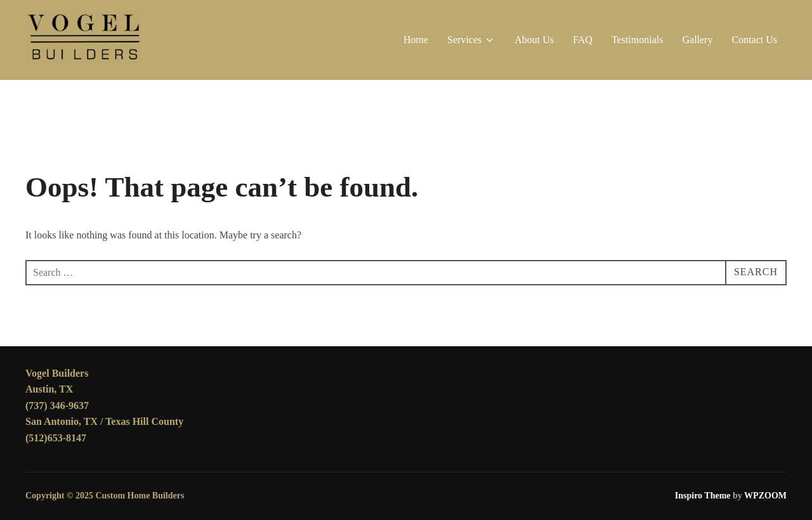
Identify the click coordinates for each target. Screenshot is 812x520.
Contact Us (754, 40)
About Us (534, 40)
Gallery (697, 40)
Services (471, 40)
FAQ (583, 40)
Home (416, 40)
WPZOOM (765, 496)
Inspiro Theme (703, 496)
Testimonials (638, 40)
